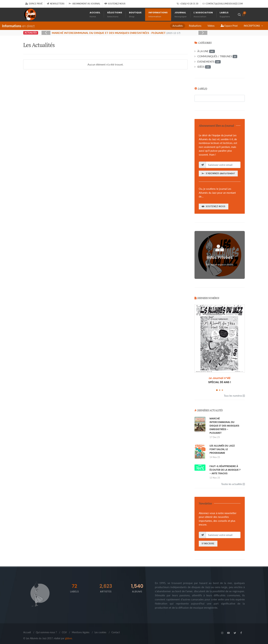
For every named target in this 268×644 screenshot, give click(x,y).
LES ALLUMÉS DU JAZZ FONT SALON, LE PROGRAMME (222, 449)
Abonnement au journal (84, 4)
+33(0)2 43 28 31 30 (187, 4)
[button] (217, 390)
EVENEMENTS (209, 62)
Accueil (27, 632)
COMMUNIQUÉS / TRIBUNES (217, 56)
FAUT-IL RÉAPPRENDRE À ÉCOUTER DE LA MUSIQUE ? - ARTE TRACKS (225, 470)
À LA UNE (206, 51)
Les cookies (100, 632)
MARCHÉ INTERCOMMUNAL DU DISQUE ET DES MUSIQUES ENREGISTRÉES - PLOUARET (224, 426)
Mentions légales (81, 632)
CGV (64, 632)
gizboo (69, 638)
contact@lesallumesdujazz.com (223, 4)
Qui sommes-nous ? (46, 632)
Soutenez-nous (115, 4)
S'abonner (218, 173)
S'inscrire (208, 544)
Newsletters (56, 4)
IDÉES (204, 67)
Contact (116, 632)
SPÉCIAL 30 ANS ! (220, 380)
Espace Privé (34, 4)
